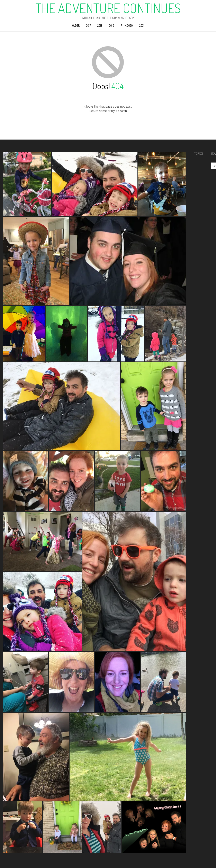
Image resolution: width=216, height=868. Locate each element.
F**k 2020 (127, 26)
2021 (142, 26)
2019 (112, 26)
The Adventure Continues (108, 8)
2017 (88, 26)
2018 (100, 26)
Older (76, 26)
